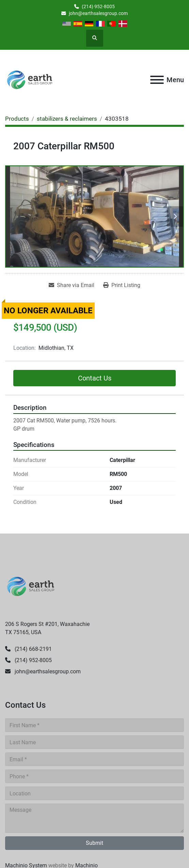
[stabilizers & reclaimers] (67, 119)
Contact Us (95, 378)
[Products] (17, 119)
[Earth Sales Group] (31, 586)
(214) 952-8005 (98, 6)
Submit (94, 843)
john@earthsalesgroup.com (98, 13)
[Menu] (157, 80)
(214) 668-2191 (33, 649)
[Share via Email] (72, 285)
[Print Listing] (122, 285)
